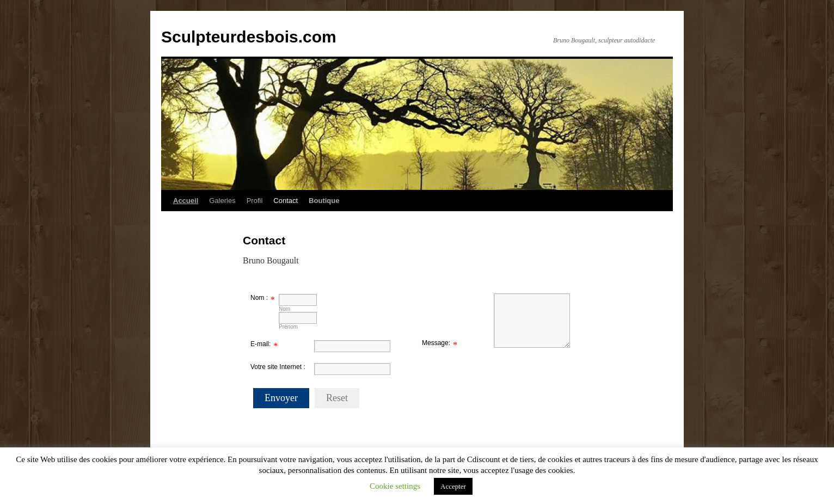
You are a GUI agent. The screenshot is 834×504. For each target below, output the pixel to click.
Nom (284, 309)
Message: (436, 343)
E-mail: (260, 344)
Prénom (288, 327)
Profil (255, 201)
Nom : (259, 298)
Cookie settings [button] (395, 486)
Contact (286, 201)
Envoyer (281, 398)
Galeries (222, 201)
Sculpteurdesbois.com (249, 37)
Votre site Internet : (278, 367)
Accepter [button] (453, 486)
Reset (337, 398)
